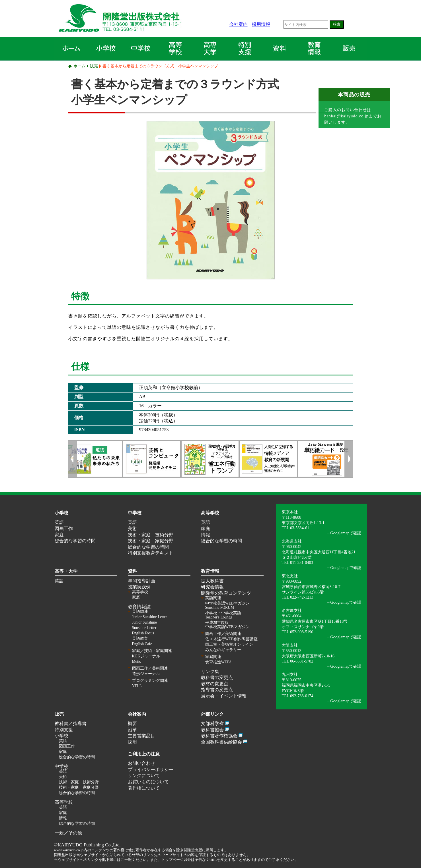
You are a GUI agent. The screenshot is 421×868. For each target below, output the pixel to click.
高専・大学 (66, 571)
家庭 (59, 535)
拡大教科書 (212, 581)
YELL (137, 686)
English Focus (143, 633)
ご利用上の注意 (144, 754)
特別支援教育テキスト (151, 553)
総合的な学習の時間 (75, 541)
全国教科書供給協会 (221, 742)
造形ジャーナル (146, 674)
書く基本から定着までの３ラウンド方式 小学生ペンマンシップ (160, 66)
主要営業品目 (141, 736)
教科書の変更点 (217, 677)
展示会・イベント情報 (224, 696)
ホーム (79, 66)
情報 (206, 535)
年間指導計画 (141, 581)
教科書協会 (212, 730)
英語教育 (140, 638)
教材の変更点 (215, 684)
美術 (132, 529)
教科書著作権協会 (219, 736)
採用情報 (261, 24)
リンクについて (144, 775)
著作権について (144, 788)
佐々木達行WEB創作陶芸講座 (231, 639)
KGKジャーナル (146, 656)
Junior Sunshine (144, 622)
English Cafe (142, 644)
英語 (59, 522)
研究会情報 (212, 587)
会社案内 (239, 24)
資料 (132, 571)
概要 (132, 723)
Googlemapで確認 (346, 533)
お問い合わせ (141, 763)
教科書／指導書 (71, 723)
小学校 (61, 513)
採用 (132, 742)
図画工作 (64, 529)
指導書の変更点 (217, 690)
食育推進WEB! (218, 662)
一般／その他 (68, 833)
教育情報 (210, 571)
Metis (136, 662)
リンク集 (210, 671)
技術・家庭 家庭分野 (151, 541)
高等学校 (210, 513)
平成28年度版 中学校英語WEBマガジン (227, 625)
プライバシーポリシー (151, 770)
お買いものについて (148, 782)
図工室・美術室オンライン (229, 644)
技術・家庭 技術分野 (151, 535)
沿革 (132, 730)
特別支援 (64, 730)
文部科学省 (212, 723)
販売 (94, 66)
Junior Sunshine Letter (150, 617)
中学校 (135, 513)
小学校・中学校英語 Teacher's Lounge (223, 615)
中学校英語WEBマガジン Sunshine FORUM (227, 605)
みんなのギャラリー (223, 650)
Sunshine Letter (144, 628)
